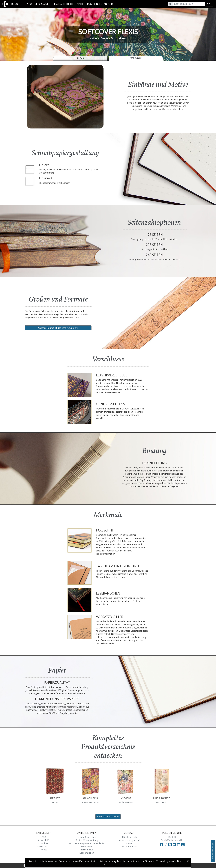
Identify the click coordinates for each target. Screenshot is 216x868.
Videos (44, 850)
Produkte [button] (16, 4)
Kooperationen (87, 853)
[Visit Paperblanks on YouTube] (170, 844)
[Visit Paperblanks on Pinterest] (183, 844)
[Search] (189, 4)
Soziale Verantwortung (87, 840)
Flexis (80, 58)
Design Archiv (44, 846)
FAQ (44, 837)
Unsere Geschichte (87, 837)
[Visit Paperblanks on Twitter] (175, 844)
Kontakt (172, 837)
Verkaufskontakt (129, 846)
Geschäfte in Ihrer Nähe (68, 4)
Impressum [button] (41, 4)
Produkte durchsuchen (108, 817)
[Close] (188, 861)
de (209, 4)
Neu (29, 4)
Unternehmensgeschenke (129, 840)
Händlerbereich (129, 837)
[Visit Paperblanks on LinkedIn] (179, 844)
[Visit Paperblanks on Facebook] (161, 844)
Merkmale (136, 58)
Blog (89, 4)
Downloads (44, 843)
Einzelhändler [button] (104, 4)
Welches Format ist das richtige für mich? (58, 328)
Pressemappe (87, 850)
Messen (129, 843)
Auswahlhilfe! (44, 840)
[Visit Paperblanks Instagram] (166, 844)
